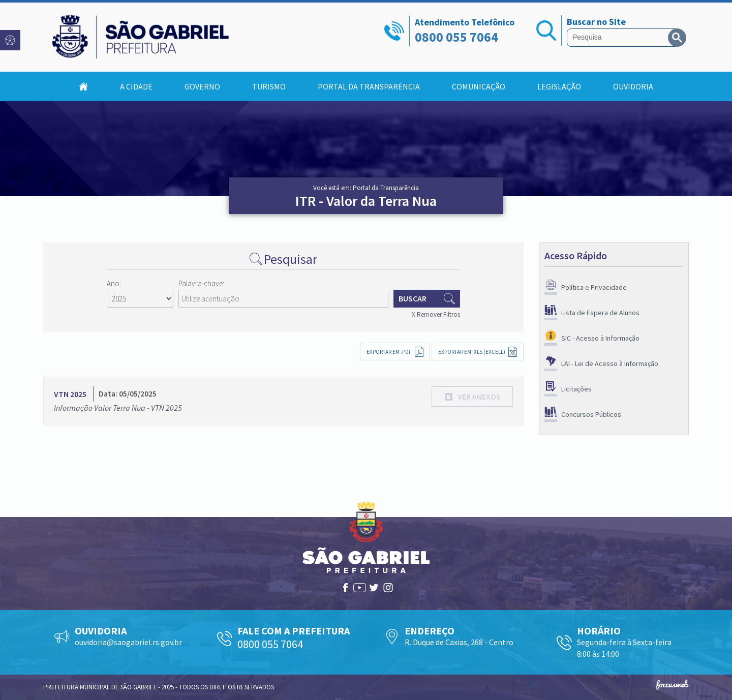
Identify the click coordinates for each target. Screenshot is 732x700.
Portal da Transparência (369, 86)
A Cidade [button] (136, 86)
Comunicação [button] (479, 86)
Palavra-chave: (201, 283)
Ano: (114, 283)
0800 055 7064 (456, 37)
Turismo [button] (269, 86)
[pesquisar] (620, 38)
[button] (472, 397)
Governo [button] (202, 86)
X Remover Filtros (436, 314)
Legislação (559, 86)
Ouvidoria (633, 86)
